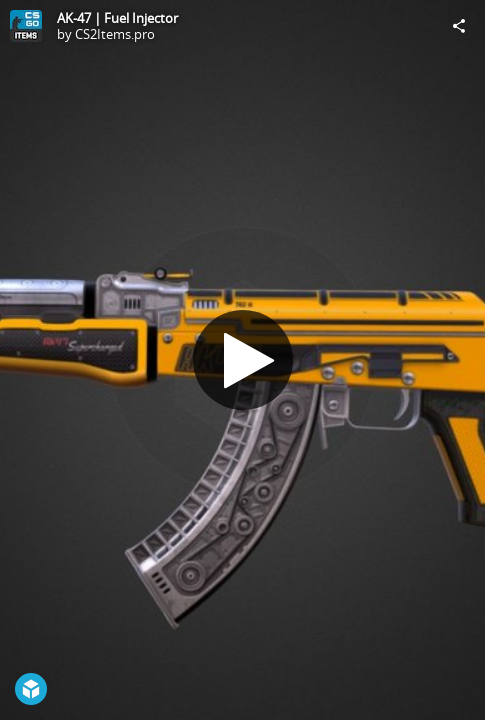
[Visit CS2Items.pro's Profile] (26, 26)
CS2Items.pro (115, 34)
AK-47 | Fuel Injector (117, 18)
